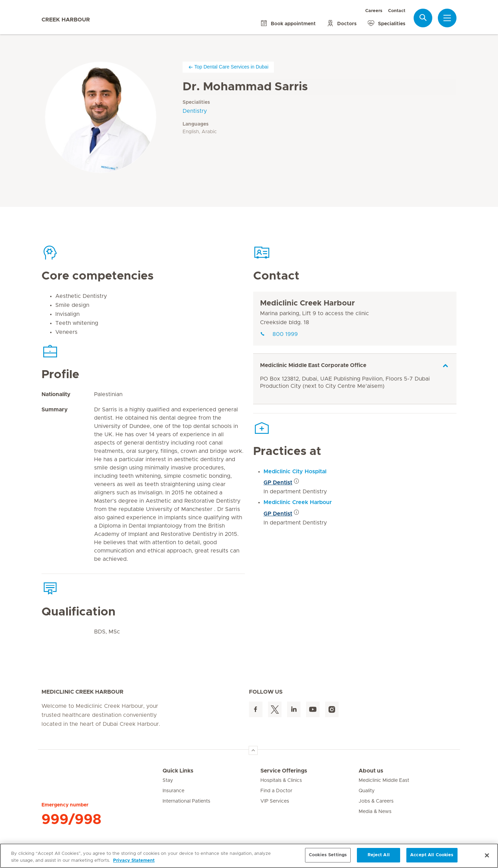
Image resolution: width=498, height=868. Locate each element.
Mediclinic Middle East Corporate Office (313, 365)
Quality (367, 791)
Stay (168, 780)
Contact (397, 11)
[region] (249, 856)
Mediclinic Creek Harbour (307, 303)
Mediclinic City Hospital (295, 472)
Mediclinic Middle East (384, 780)
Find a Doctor (276, 791)
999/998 (71, 820)
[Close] (487, 855)
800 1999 (279, 334)
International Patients (186, 801)
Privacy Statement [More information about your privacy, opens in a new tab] (134, 861)
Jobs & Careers (376, 801)
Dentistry (195, 111)
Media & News (375, 812)
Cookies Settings (328, 855)
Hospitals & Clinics (281, 780)
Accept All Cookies (432, 855)
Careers (374, 11)
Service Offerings (284, 771)
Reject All (379, 855)
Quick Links (178, 771)
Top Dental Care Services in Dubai (228, 67)
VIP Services (275, 801)
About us (371, 771)
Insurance (173, 791)
